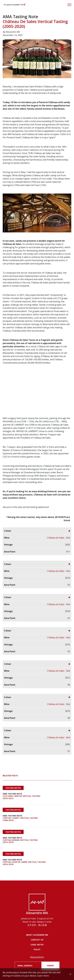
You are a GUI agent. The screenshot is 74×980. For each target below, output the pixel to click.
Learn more (43, 976)
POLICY (37, 949)
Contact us (37, 940)
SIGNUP (50, 966)
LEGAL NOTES (37, 945)
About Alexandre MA (37, 935)
